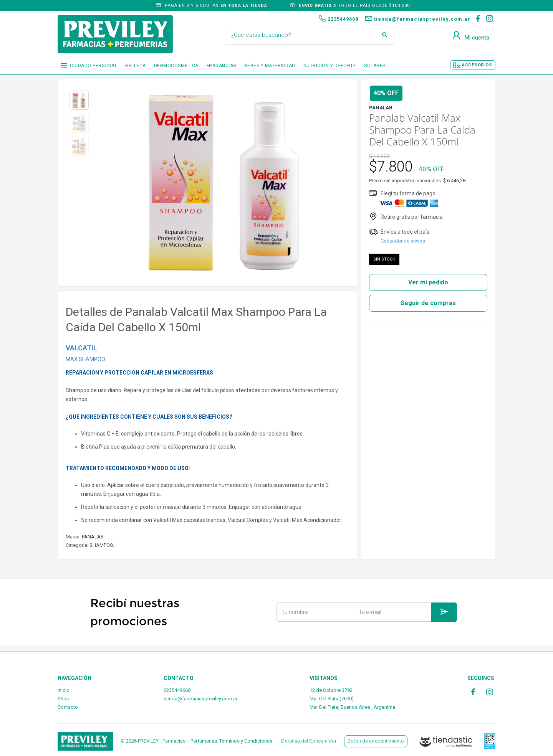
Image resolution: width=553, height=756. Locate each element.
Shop (64, 699)
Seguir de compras (428, 303)
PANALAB (93, 537)
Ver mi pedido (428, 282)
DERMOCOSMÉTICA (176, 66)
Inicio (64, 690)
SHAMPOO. (102, 545)
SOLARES (375, 66)
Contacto (68, 707)
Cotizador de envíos (403, 241)
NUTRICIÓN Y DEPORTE (330, 66)
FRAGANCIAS (221, 66)
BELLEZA (136, 66)
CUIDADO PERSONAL (94, 66)
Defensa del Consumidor (309, 741)
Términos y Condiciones (246, 741)
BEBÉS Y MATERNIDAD (270, 66)
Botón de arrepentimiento (376, 741)
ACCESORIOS (477, 65)
